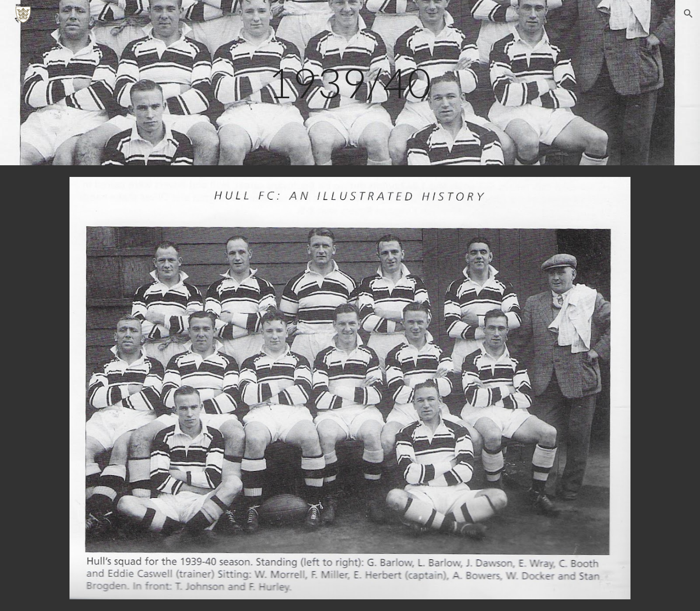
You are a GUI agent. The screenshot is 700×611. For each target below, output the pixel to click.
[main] (350, 82)
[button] (688, 14)
